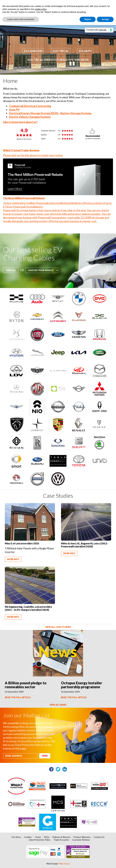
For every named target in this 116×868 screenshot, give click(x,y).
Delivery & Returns (61, 837)
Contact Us (99, 837)
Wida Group (64, 864)
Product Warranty (82, 837)
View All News (58, 705)
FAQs (47, 837)
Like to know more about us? (20, 122)
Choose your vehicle (3, 239)
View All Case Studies (58, 627)
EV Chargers (33, 51)
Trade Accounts (61, 840)
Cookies (28, 837)
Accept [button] (105, 19)
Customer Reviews (81, 840)
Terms (38, 837)
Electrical (61, 51)
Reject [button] (88, 19)
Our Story (16, 837)
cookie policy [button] (41, 9)
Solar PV (85, 51)
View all (11, 270)
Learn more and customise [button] (21, 19)
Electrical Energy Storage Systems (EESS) (58, 60)
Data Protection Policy (40, 840)
